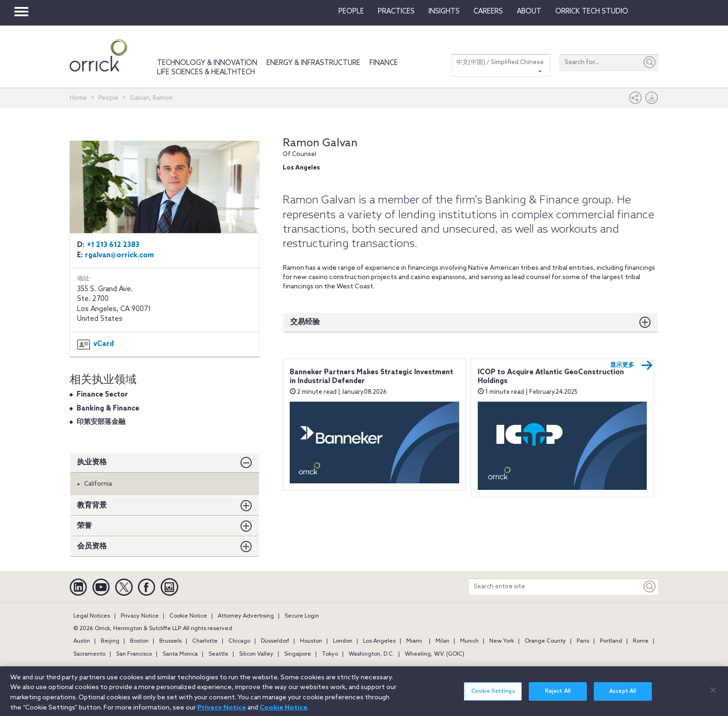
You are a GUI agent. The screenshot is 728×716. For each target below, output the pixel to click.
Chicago (239, 641)
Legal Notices (92, 616)
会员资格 (92, 546)
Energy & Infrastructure (313, 63)
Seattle (218, 654)
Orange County (545, 641)
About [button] (529, 12)
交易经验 (305, 322)
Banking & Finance (108, 409)
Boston (139, 641)
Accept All (623, 696)
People (351, 12)
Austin (82, 641)
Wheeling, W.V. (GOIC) (435, 654)
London (343, 641)
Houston (311, 641)
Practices (396, 12)
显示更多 (631, 365)
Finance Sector (102, 395)
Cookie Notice (188, 616)
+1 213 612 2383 (113, 245)
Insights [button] (444, 12)
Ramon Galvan (320, 143)
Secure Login (302, 616)
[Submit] (650, 62)
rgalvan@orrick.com (120, 255)
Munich (469, 641)
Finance (384, 63)
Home (78, 98)
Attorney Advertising (246, 616)
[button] (636, 100)
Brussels (170, 641)
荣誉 (84, 526)
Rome (641, 641)
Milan (442, 641)
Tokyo (330, 654)
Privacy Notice (140, 616)
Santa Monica (180, 654)
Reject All (558, 696)
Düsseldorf (275, 641)
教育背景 (92, 505)
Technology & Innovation (207, 63)
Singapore (298, 654)
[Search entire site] (555, 587)
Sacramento (89, 654)
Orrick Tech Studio (592, 12)
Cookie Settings (493, 696)
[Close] (713, 695)
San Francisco (134, 654)
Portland (611, 641)
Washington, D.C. (371, 654)
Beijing (110, 641)
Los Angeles (379, 641)
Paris (583, 641)
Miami (414, 641)
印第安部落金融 (101, 422)
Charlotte (205, 641)
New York (502, 641)
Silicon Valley (256, 654)
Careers (488, 12)
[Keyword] (650, 587)
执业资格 (92, 462)
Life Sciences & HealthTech (206, 72)
